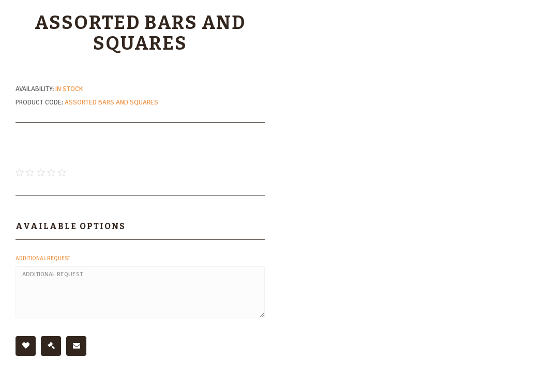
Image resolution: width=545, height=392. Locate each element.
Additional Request (43, 258)
